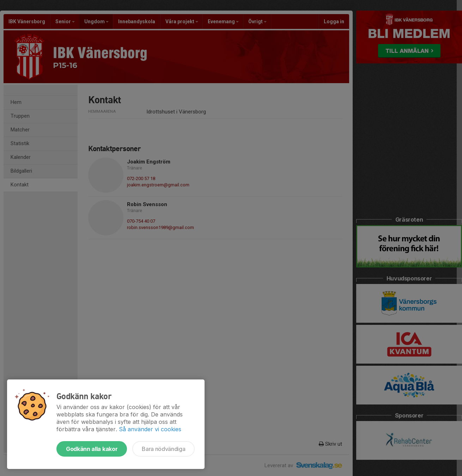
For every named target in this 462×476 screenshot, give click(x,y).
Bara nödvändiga (163, 449)
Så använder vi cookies (150, 429)
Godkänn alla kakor (92, 449)
